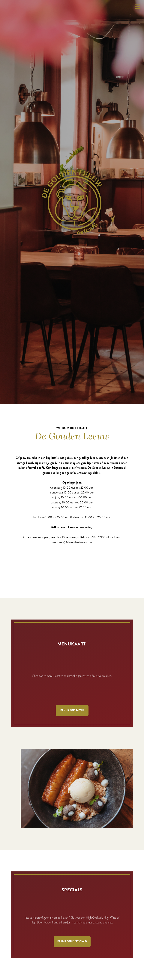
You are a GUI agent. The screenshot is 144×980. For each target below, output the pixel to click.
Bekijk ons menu (72, 664)
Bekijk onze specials (72, 895)
